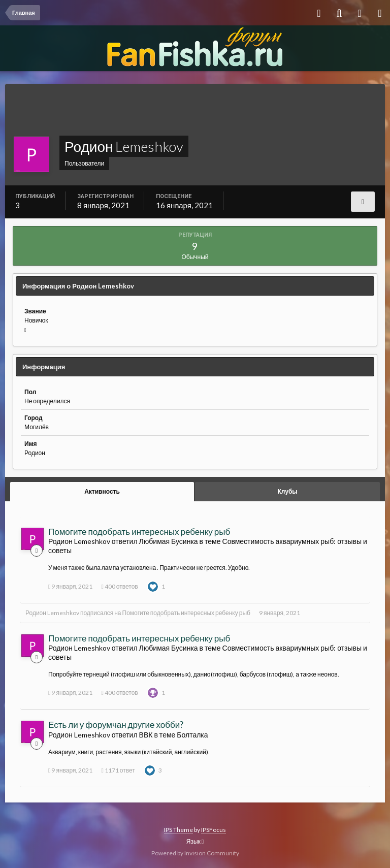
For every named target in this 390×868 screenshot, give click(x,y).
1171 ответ (118, 770)
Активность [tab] (102, 491)
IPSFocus (214, 830)
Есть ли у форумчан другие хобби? (116, 725)
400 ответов (119, 586)
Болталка (192, 735)
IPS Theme (178, 830)
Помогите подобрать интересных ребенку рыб (139, 532)
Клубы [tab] (287, 491)
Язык (195, 841)
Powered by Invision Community (195, 853)
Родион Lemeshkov (52, 613)
